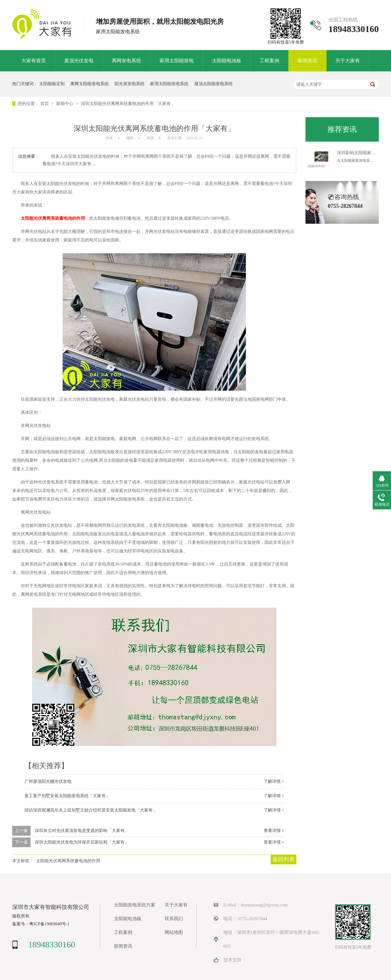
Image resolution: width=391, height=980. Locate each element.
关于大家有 (348, 61)
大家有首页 (34, 61)
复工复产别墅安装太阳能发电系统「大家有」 (67, 796)
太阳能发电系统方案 (135, 905)
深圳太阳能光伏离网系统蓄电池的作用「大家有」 (128, 104)
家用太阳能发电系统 (169, 84)
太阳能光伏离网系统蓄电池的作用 (53, 218)
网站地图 (174, 932)
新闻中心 (65, 104)
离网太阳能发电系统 (90, 84)
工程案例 (269, 61)
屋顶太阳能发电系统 (214, 84)
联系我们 (174, 919)
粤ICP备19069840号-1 (49, 924)
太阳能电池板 (227, 61)
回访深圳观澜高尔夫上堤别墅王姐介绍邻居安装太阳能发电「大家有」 (91, 810)
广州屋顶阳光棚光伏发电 (48, 781)
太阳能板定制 (52, 84)
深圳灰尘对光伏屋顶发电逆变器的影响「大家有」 (82, 831)
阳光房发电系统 (130, 84)
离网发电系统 (126, 61)
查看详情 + (274, 831)
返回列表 (283, 859)
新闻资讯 (307, 61)
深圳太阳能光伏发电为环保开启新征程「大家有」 (82, 842)
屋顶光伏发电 (79, 61)
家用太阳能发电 (177, 61)
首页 (45, 104)
